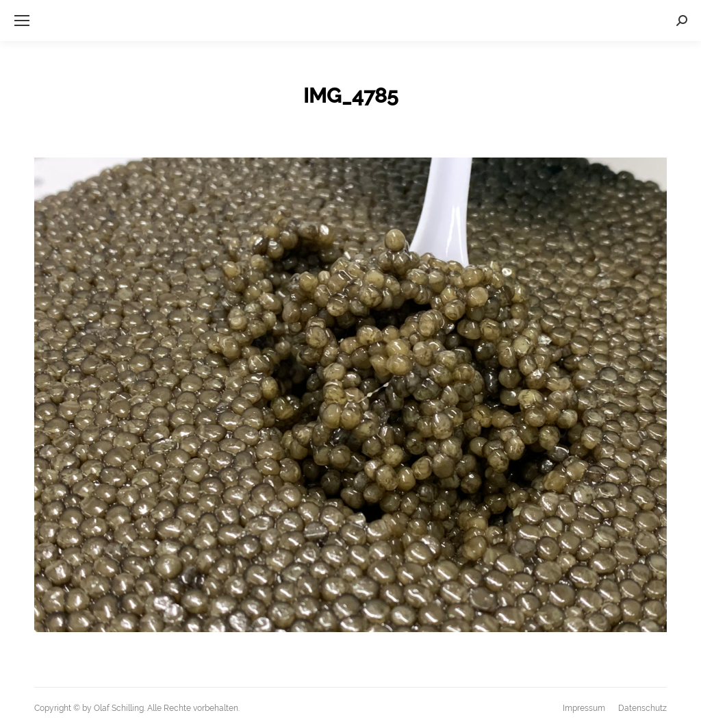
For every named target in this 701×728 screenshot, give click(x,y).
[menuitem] (584, 708)
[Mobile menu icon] (22, 21)
